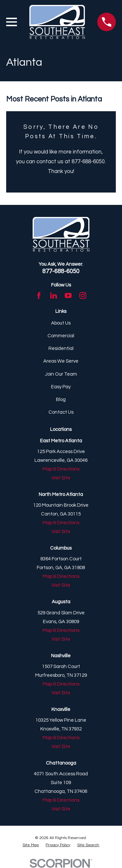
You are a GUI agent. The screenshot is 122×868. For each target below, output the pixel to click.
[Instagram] (83, 295)
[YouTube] (68, 295)
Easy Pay (61, 387)
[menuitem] (31, 845)
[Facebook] (39, 295)
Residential (61, 348)
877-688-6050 (61, 271)
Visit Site (61, 478)
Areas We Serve (61, 361)
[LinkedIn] (54, 295)
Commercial (61, 336)
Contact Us (61, 412)
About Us (61, 323)
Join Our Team (61, 374)
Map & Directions (61, 469)
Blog (61, 400)
